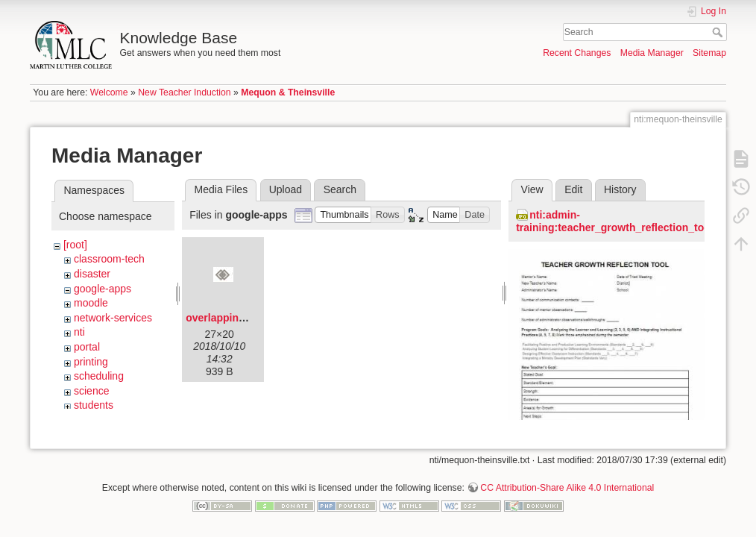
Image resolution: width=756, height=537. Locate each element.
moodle (91, 303)
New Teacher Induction (184, 92)
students (94, 405)
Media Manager (652, 53)
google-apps (103, 289)
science (91, 391)
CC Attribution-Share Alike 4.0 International (567, 488)
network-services (113, 318)
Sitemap (709, 53)
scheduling (99, 376)
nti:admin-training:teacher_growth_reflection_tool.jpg (624, 221)
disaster (92, 274)
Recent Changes (577, 53)
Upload (286, 189)
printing (91, 362)
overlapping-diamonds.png (253, 318)
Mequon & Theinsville (288, 92)
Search (719, 32)
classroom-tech (109, 259)
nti (79, 332)
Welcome (109, 92)
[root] (75, 245)
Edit (573, 189)
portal (87, 347)
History (620, 189)
